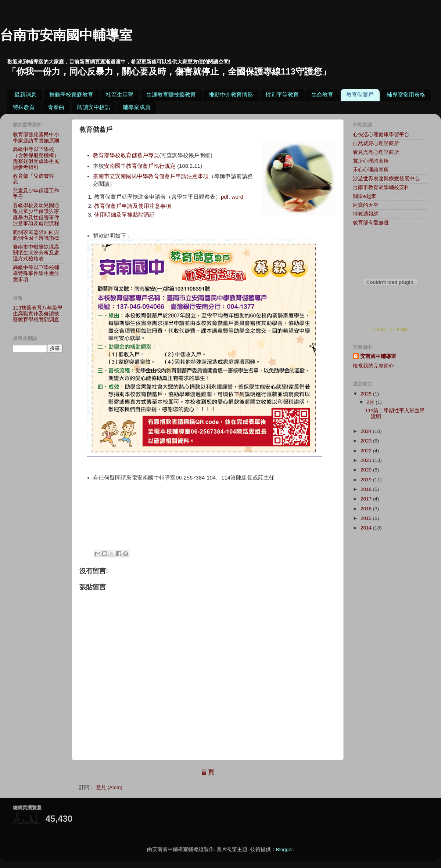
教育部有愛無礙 (371, 223)
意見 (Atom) (109, 787)
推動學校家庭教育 (71, 95)
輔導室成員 (137, 107)
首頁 (208, 772)
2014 (367, 528)
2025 (367, 394)
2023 (367, 441)
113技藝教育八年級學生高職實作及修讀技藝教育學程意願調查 (38, 314)
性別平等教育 (282, 95)
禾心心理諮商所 (371, 170)
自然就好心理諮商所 (376, 143)
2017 (367, 499)
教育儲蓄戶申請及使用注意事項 (133, 206)
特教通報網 (366, 214)
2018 (367, 489)
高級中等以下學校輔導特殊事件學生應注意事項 (36, 273)
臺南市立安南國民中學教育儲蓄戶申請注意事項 (151, 176)
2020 (367, 470)
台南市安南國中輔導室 (66, 35)
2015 (367, 518)
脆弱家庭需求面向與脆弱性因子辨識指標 (36, 235)
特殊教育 (24, 107)
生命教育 (322, 95)
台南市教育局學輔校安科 (381, 187)
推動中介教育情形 (231, 95)
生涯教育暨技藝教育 (171, 95)
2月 (371, 402)
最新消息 (25, 95)
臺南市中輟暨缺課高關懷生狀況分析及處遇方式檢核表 (36, 253)
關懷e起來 (365, 196)
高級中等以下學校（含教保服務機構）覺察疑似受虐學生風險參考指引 (36, 158)
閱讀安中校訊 (94, 107)
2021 (367, 460)
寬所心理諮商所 (371, 161)
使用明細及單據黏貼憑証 (124, 215)
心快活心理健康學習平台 (381, 135)
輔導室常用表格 (406, 95)
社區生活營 (120, 95)
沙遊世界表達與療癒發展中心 (386, 179)
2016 (367, 509)
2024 (367, 431)
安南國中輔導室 (378, 356)
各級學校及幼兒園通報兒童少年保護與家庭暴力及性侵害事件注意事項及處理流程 (36, 214)
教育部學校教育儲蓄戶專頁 (126, 155)
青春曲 (56, 107)
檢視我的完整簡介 (373, 366)
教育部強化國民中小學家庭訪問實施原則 (36, 138)
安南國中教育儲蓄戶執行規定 (140, 166)
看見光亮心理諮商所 (376, 152)
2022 (367, 451)
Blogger (284, 849)
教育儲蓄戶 (360, 95)
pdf (225, 197)
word (237, 197)
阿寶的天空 (366, 205)
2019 (367, 480)
